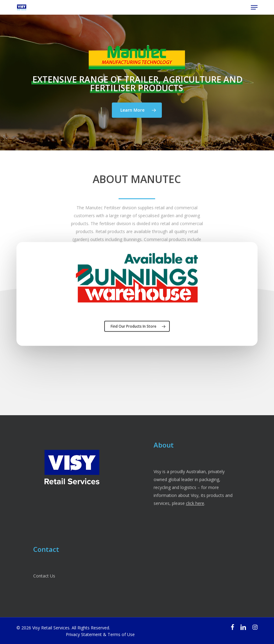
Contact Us (44, 576)
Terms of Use (121, 634)
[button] (254, 7)
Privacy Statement (84, 634)
